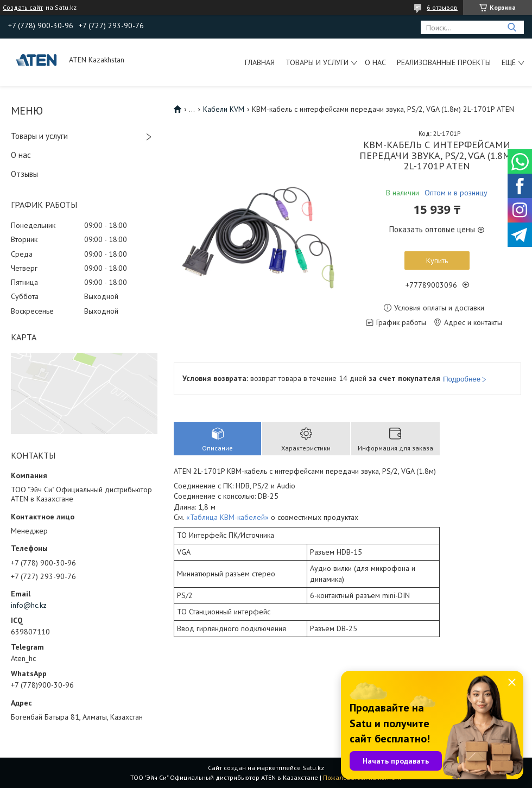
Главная (260, 62)
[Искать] (512, 27)
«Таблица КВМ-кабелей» (227, 517)
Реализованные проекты (444, 62)
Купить (437, 260)
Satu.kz (313, 768)
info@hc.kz (29, 605)
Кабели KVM (224, 109)
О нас (375, 62)
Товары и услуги (317, 62)
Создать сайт (23, 8)
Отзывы (24, 174)
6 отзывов (442, 7)
